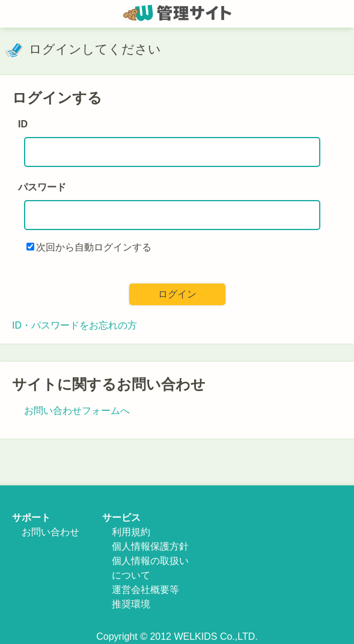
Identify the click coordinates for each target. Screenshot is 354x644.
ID (23, 124)
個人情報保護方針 (150, 546)
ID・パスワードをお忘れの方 (75, 325)
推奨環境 (131, 604)
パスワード (42, 187)
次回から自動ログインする (94, 247)
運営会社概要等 (145, 590)
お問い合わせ (50, 532)
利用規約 (131, 532)
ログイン (177, 294)
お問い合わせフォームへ (77, 411)
